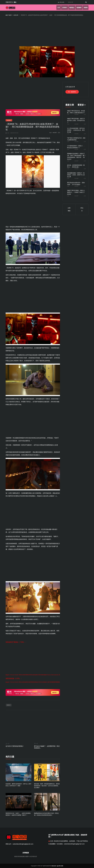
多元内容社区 (33, 857)
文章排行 (64, 8)
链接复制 (72, 92)
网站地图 (60, 2)
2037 (76, 161)
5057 (54, 133)
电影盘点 (71, 8)
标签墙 (86, 8)
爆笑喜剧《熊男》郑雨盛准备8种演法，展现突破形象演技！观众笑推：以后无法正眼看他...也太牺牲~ (47, 786)
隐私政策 (54, 866)
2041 (76, 149)
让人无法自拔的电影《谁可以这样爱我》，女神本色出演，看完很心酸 (76, 130)
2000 (76, 114)
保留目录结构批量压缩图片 (22, 857)
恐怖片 (9, 705)
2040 (76, 178)
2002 (76, 124)
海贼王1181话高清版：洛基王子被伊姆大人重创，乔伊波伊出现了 (76, 120)
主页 (58, 8)
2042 (76, 169)
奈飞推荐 (9, 15)
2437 (76, 196)
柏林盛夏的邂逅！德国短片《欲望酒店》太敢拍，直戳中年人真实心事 (76, 175)
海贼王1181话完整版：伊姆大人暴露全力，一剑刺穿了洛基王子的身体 (76, 192)
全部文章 (16, 15)
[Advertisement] (33, 94)
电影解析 (79, 8)
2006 (76, 142)
